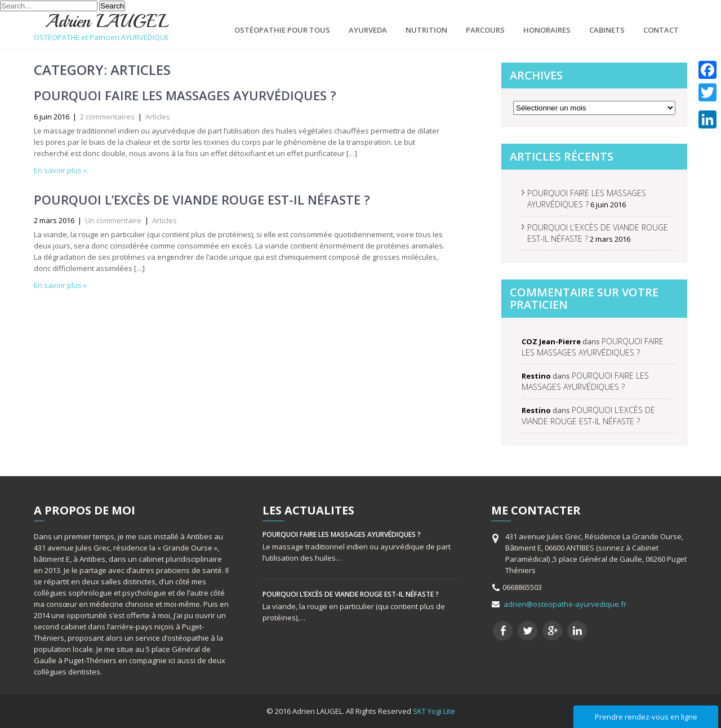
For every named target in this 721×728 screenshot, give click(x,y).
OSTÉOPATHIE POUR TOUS (282, 30)
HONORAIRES (547, 30)
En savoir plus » (60, 170)
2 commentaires (107, 117)
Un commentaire (113, 220)
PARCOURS (485, 30)
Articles (158, 117)
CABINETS (607, 30)
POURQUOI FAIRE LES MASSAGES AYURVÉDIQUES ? (185, 95)
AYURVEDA (368, 30)
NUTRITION (426, 30)
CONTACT (661, 30)
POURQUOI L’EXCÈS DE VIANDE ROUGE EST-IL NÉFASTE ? (202, 199)
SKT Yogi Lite (434, 711)
